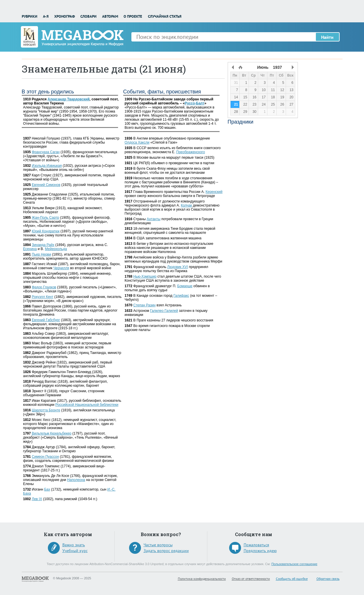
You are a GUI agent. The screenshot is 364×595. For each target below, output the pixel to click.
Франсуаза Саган (46, 152)
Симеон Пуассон (46, 457)
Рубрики (30, 16)
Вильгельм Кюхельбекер (52, 433)
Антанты (154, 219)
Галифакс (181, 296)
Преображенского (191, 152)
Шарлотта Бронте (46, 410)
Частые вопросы (158, 545)
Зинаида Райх (43, 245)
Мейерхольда (56, 249)
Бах (47, 489)
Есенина (30, 249)
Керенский (214, 192)
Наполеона (76, 480)
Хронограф (65, 16)
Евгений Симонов (46, 185)
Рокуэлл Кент (43, 297)
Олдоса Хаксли (137, 142)
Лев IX (37, 499)
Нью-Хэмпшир (145, 276)
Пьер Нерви (42, 254)
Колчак (186, 205)
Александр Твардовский (69, 99)
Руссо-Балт (195, 103)
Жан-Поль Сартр (46, 218)
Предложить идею (260, 551)
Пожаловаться (256, 545)
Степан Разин (145, 305)
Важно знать (74, 545)
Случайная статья (165, 16)
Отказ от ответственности (251, 579)
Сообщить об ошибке (292, 579)
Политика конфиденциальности (202, 579)
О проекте (133, 16)
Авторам (110, 16)
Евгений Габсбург (46, 320)
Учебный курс (75, 551)
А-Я (46, 16)
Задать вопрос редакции (166, 551)
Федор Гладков (44, 287)
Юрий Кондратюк (46, 231)
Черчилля (61, 268)
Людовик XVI (178, 267)
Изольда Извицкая (47, 166)
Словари (88, 16)
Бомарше (185, 286)
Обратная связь (328, 579)
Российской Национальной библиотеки (87, 405)
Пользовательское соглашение (294, 564)
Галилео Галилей (164, 311)
